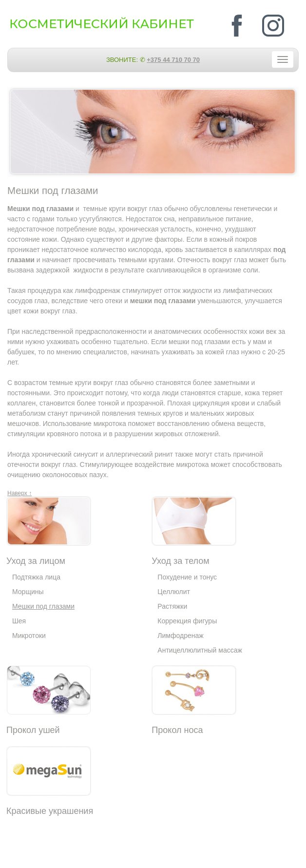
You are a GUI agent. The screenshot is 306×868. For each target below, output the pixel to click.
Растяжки (172, 606)
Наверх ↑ (19, 493)
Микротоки (29, 636)
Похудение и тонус (187, 577)
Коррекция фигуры (187, 621)
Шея (19, 621)
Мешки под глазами (43, 606)
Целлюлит (174, 592)
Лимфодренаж (180, 636)
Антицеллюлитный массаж (200, 650)
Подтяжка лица (36, 577)
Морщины (28, 592)
